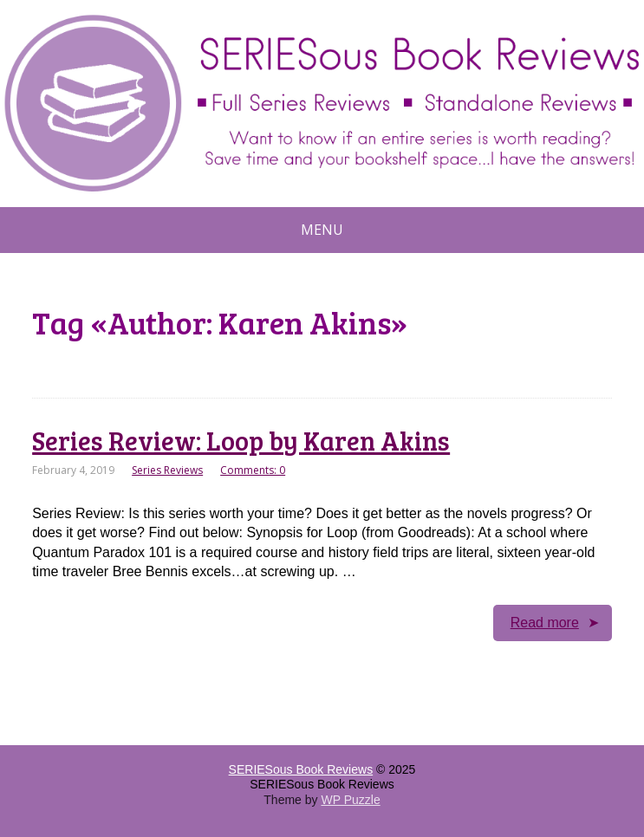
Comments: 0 (253, 470)
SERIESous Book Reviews (301, 769)
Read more (545, 623)
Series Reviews (167, 470)
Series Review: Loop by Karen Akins (241, 440)
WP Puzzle (350, 800)
